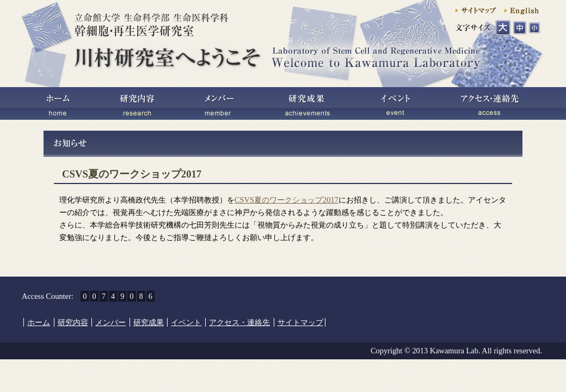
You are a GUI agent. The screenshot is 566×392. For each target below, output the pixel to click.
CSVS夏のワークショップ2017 (287, 200)
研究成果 (307, 103)
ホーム (60, 103)
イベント (395, 103)
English (522, 10)
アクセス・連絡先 (490, 103)
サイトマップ (471, 10)
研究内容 (136, 103)
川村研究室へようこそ (280, 50)
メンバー (218, 103)
